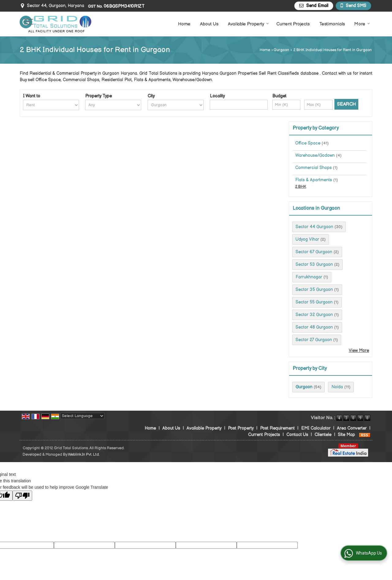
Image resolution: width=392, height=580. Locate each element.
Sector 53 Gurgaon (314, 264)
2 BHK (301, 187)
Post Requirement (277, 428)
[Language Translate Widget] (82, 416)
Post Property (241, 428)
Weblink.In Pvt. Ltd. (84, 455)
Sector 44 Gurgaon (314, 227)
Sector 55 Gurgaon (314, 302)
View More (359, 350)
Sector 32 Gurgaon (314, 315)
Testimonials (332, 24)
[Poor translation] (22, 496)
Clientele (323, 435)
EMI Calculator (316, 428)
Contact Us (297, 435)
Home (184, 24)
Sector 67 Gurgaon (314, 252)
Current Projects (293, 24)
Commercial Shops (313, 168)
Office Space (308, 143)
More (362, 24)
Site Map (346, 435)
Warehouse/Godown (315, 155)
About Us (209, 24)
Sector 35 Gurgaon (314, 290)
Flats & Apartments (314, 180)
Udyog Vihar (307, 239)
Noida (337, 387)
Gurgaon (281, 50)
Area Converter (352, 428)
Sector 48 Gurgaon (314, 327)
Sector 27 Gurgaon (314, 340)
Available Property (248, 24)
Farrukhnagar (309, 277)
